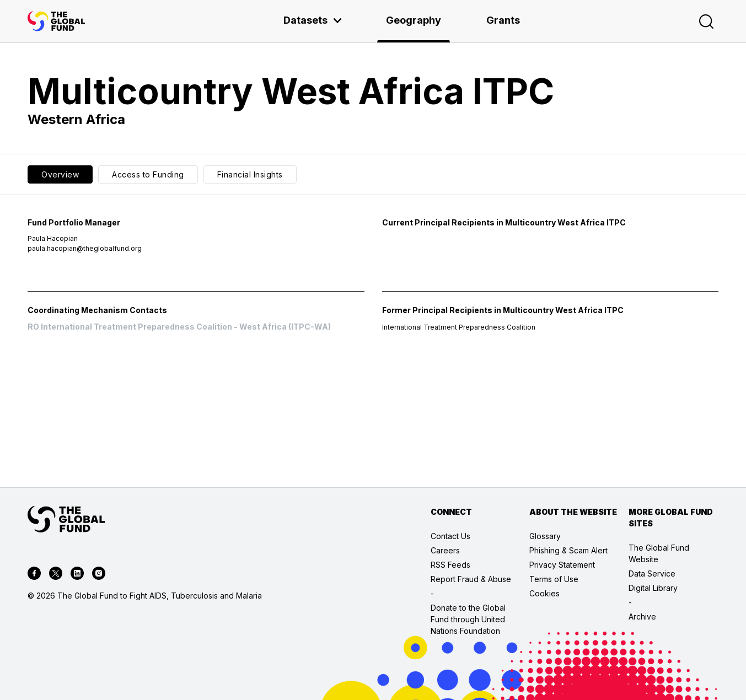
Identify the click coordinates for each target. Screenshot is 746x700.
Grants (503, 20)
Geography (414, 20)
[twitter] (56, 575)
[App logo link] (56, 21)
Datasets (313, 20)
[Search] (706, 21)
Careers (445, 550)
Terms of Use (554, 579)
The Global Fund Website (659, 553)
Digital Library (653, 588)
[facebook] (34, 575)
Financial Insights (250, 174)
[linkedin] (77, 575)
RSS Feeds (450, 565)
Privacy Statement (562, 565)
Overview (60, 174)
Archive (642, 616)
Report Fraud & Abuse (471, 579)
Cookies (544, 593)
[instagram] (99, 575)
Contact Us (450, 536)
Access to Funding (148, 174)
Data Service (652, 574)
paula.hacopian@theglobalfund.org (85, 248)
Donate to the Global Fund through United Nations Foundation (468, 619)
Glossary (545, 536)
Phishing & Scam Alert (568, 550)
